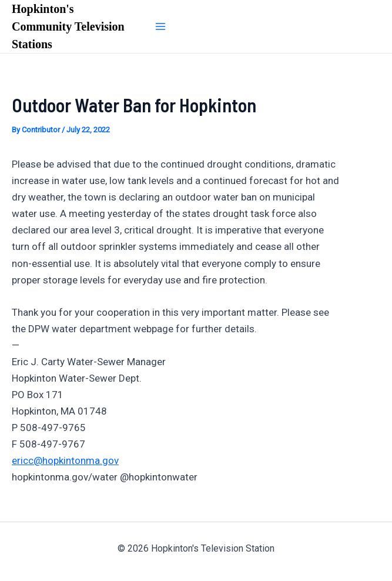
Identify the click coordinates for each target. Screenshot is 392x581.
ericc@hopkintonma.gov (65, 460)
